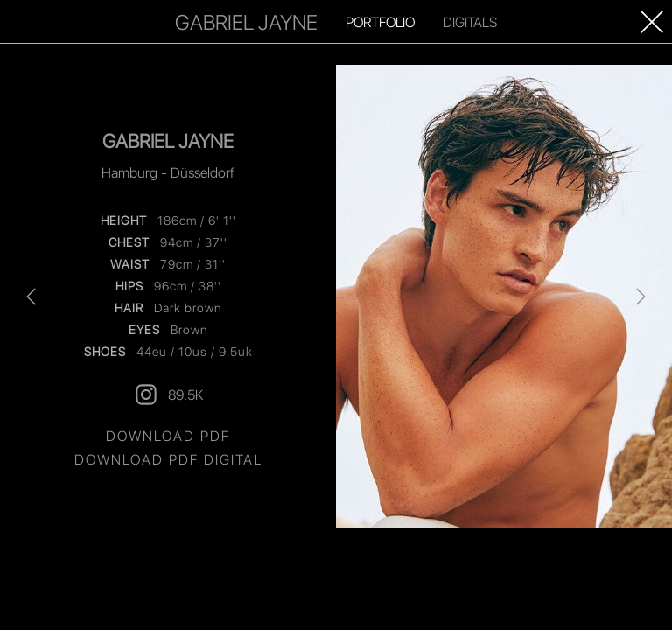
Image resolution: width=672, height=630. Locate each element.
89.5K (168, 395)
